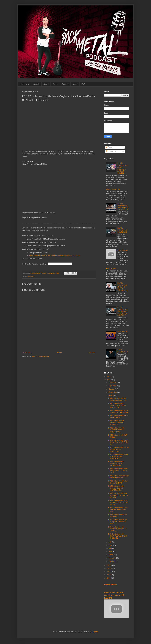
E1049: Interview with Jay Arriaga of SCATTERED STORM (118, 495)
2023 (109, 377)
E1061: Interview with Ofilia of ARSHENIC (118, 417)
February (112, 558)
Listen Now (25, 84)
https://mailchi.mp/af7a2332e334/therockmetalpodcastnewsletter (54, 255)
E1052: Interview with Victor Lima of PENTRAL (118, 477)
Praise (55, 84)
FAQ (83, 84)
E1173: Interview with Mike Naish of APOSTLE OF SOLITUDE (123, 311)
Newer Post (27, 353)
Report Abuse (110, 585)
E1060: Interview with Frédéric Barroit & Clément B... (116, 423)
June (111, 545)
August (112, 395)
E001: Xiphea (111, 269)
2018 (109, 572)
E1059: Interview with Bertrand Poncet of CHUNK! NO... (116, 430)
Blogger (95, 632)
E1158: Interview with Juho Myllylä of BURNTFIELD (123, 207)
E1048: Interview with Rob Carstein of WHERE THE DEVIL (118, 502)
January (112, 561)
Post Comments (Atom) (41, 357)
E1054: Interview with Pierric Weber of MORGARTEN (116, 464)
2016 (109, 578)
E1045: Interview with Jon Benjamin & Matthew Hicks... (118, 522)
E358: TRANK (123, 250)
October (112, 389)
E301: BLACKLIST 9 (123, 351)
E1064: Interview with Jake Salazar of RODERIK (118, 399)
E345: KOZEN (123, 332)
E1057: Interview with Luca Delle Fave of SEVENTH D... (118, 442)
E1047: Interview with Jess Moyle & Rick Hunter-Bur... (118, 510)
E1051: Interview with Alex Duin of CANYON (118, 482)
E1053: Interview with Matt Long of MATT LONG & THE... (118, 471)
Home (59, 353)
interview (31, 277)
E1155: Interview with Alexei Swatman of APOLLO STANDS (122, 168)
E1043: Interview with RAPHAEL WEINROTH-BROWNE (118, 536)
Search (36, 84)
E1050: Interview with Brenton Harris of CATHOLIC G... (116, 488)
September (113, 392)
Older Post (91, 353)
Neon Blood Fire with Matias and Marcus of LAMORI (114, 595)
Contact (65, 84)
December (113, 383)
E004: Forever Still (113, 189)
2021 (109, 380)
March (111, 555)
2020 (109, 565)
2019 (109, 568)
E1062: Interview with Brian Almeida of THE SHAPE (118, 411)
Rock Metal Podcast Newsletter (35, 264)
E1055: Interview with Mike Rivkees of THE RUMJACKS (118, 456)
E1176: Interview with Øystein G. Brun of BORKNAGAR (123, 287)
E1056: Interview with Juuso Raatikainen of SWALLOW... (119, 449)
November (113, 386)
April (111, 552)
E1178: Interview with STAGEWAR (122, 230)
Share (46, 84)
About (75, 84)
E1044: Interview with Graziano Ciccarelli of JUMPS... (117, 529)
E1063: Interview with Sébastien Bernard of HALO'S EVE (117, 405)
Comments (111, 151)
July (110, 542)
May (111, 548)
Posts (109, 147)
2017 (109, 575)
